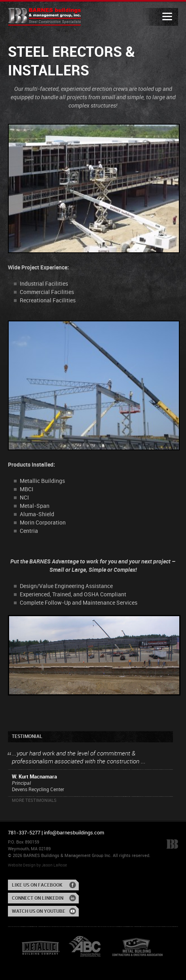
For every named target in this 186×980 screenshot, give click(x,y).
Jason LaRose (54, 865)
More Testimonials (34, 801)
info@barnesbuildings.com (74, 833)
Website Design (22, 865)
